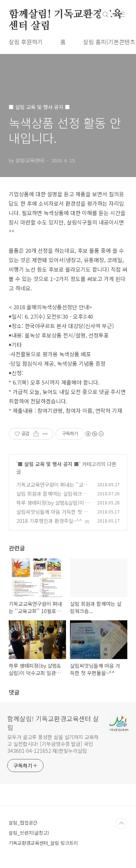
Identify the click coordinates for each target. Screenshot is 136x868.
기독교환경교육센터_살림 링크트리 (43, 843)
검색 (106, 14)
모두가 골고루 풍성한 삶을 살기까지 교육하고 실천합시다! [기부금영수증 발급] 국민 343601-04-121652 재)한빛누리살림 (53, 744)
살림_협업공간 (23, 823)
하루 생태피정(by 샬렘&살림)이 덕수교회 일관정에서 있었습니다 (53, 506)
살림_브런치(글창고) (29, 833)
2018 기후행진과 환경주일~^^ (49, 521)
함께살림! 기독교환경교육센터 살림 (65, 15)
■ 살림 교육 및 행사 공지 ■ (48, 464)
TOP (121, 823)
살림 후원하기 (26, 42)
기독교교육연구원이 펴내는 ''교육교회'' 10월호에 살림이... (52, 488)
